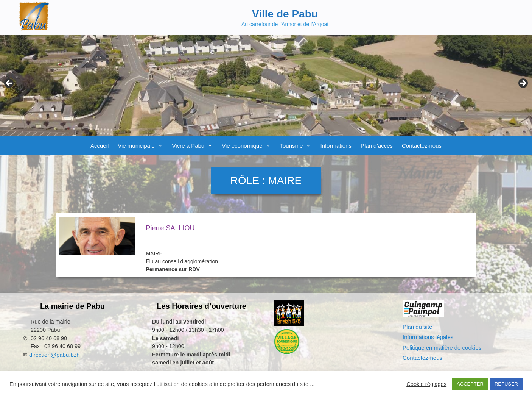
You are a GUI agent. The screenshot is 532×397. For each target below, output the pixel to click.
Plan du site (417, 327)
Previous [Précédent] (9, 84)
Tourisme (298, 146)
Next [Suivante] (523, 84)
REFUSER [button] (506, 384)
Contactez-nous (422, 146)
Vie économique (248, 146)
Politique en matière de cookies (442, 348)
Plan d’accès (377, 146)
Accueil (100, 146)
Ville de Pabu (285, 14)
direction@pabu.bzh (54, 355)
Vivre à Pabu (195, 146)
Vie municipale (142, 146)
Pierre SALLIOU (170, 228)
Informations (336, 146)
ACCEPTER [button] (470, 384)
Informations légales (428, 337)
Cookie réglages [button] (426, 384)
